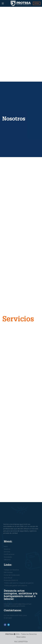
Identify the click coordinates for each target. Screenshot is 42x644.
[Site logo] (21, 3)
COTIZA (37, 3)
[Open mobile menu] (3, 3)
